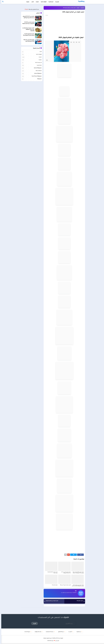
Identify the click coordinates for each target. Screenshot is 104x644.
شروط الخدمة (26, 632)
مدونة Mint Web (49, 641)
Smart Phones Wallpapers (35, 76)
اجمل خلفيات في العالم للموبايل (51, 601)
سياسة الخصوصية (48, 632)
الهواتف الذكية (38, 54)
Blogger (25, 9)
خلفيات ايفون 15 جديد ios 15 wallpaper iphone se (65, 573)
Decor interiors (37, 71)
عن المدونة (77, 632)
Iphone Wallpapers (37, 74)
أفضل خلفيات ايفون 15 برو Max (64, 585)
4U (74, 591)
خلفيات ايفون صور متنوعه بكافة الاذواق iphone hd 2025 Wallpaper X (77, 586)
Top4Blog (53, 638)
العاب (31, 2)
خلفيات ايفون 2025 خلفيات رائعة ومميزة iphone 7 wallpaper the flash (77, 573)
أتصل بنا (69, 632)
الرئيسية (81, 8)
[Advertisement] (63, 26)
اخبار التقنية (50, 2)
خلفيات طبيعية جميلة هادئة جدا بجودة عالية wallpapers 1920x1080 (27, 30)
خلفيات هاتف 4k (53, 585)
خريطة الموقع (60, 632)
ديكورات (26, 2)
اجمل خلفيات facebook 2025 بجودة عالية (51, 573)
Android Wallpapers (37, 68)
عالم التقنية (38, 65)
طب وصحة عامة (37, 63)
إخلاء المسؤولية (37, 632)
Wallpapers (38, 79)
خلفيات (36, 2)
